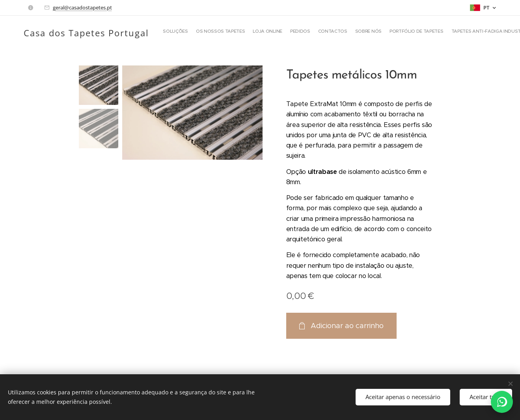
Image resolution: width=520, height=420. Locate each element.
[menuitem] (246, 32)
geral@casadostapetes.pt (82, 7)
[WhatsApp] (502, 402)
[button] (413, 32)
